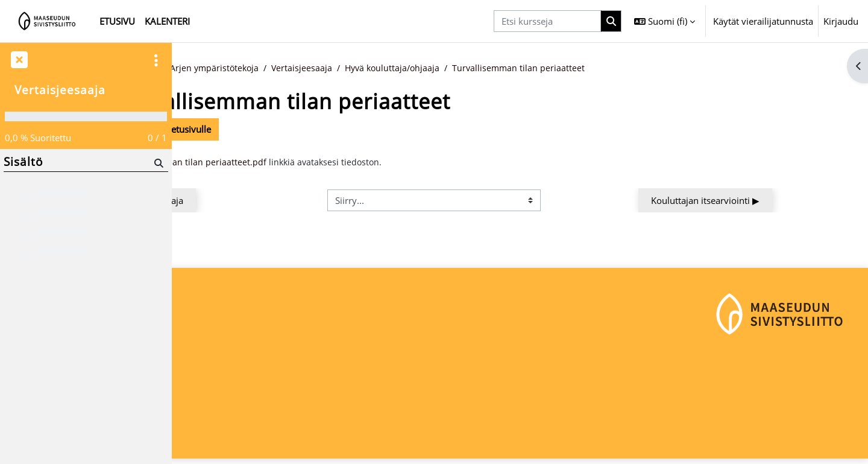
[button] (665, 21)
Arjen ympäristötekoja (317, 68)
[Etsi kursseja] (547, 21)
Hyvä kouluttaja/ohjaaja (501, 68)
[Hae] (158, 163)
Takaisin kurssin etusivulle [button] (252, 130)
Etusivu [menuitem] (117, 21)
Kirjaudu (841, 21)
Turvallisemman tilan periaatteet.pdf (294, 163)
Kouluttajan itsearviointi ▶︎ (778, 201)
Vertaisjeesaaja (407, 68)
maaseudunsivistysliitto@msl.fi (245, 419)
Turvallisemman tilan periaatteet (631, 68)
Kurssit (244, 68)
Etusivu (201, 68)
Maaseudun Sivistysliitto (231, 379)
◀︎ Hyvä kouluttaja (245, 201)
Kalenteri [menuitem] (167, 21)
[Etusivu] (47, 21)
